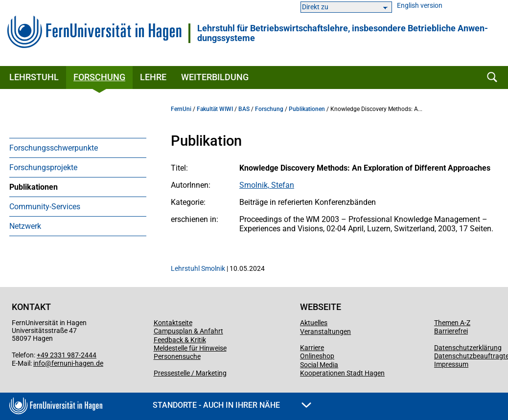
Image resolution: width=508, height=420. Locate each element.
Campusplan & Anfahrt (188, 331)
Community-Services (45, 207)
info (39, 363)
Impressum (451, 364)
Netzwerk (25, 226)
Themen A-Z (452, 323)
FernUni (181, 109)
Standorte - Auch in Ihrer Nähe (232, 405)
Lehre (153, 77)
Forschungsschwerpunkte (54, 148)
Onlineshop (317, 356)
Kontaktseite (173, 323)
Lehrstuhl (34, 77)
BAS (244, 109)
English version (420, 6)
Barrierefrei (451, 331)
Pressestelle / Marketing (190, 373)
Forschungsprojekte (43, 167)
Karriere (312, 348)
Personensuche (177, 356)
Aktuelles (314, 323)
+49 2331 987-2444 (67, 355)
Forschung (99, 77)
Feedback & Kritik (180, 340)
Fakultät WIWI (215, 109)
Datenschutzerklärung (468, 348)
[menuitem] (78, 148)
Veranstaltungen (325, 332)
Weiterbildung (215, 77)
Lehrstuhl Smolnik (198, 268)
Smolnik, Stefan (267, 185)
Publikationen (34, 187)
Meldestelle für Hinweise (190, 348)
